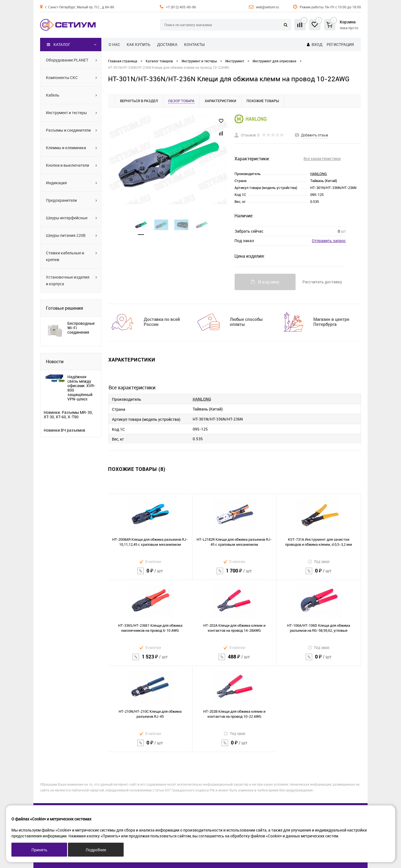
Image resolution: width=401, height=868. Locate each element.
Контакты (194, 44)
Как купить (139, 44)
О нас (114, 44)
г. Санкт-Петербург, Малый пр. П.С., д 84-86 (80, 7)
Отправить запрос (329, 241)
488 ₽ (234, 660)
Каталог (59, 45)
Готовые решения (64, 308)
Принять (39, 850)
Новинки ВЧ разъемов (64, 430)
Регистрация (340, 44)
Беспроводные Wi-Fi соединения (81, 328)
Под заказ (319, 561)
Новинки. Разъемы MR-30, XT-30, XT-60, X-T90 (68, 415)
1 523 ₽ (150, 660)
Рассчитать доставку (322, 282)
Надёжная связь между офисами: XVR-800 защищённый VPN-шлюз (81, 388)
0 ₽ (150, 574)
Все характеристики (322, 158)
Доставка (167, 44)
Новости (55, 362)
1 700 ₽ (234, 574)
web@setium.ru (267, 7)
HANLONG (319, 174)
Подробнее (96, 850)
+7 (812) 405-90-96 (181, 7)
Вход (317, 44)
